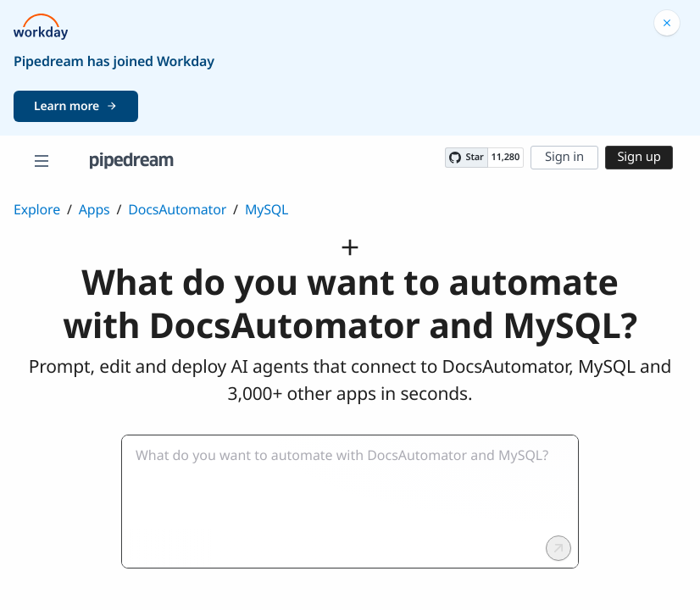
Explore (37, 209)
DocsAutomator (177, 209)
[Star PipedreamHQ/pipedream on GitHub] (466, 158)
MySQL (267, 209)
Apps (94, 209)
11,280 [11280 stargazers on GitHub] (506, 157)
